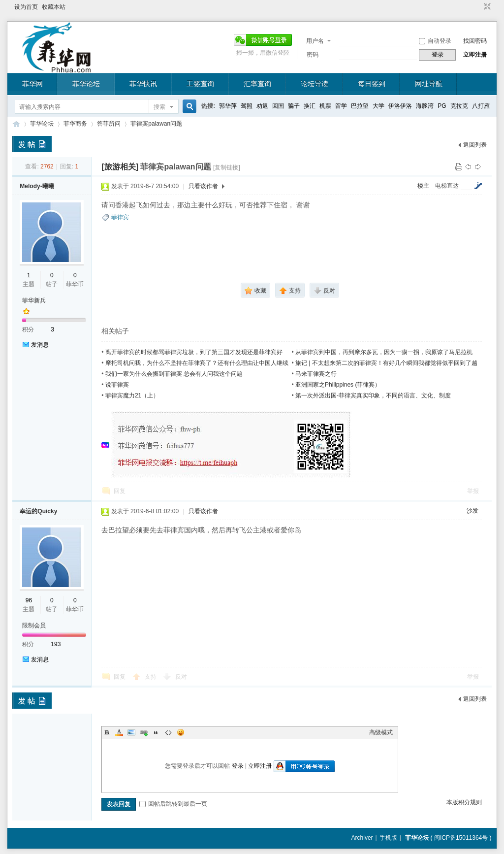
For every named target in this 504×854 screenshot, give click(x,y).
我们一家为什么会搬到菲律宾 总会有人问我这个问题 (174, 374)
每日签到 (372, 84)
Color (119, 732)
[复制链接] (227, 167)
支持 (151, 677)
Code (168, 732)
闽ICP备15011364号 (461, 838)
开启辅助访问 (478, 7)
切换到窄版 (486, 7)
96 (29, 600)
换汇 (310, 106)
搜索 (159, 107)
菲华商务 (75, 124)
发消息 (40, 345)
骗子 (294, 106)
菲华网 (32, 84)
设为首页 (26, 7)
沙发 (472, 511)
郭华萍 (228, 106)
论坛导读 (315, 84)
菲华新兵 (34, 300)
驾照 (247, 106)
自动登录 (435, 41)
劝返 (262, 106)
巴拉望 (360, 106)
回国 (278, 106)
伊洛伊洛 (400, 106)
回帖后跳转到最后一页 (173, 804)
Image (131, 732)
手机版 (388, 838)
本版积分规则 (464, 802)
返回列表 (475, 145)
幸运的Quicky (38, 511)
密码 (313, 55)
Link (144, 732)
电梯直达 (447, 186)
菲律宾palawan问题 (156, 124)
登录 (238, 766)
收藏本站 (54, 7)
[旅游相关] (120, 167)
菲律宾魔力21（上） (132, 395)
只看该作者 (203, 186)
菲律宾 (120, 217)
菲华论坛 (86, 84)
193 (56, 644)
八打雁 (481, 106)
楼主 (423, 186)
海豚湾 (425, 106)
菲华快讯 (143, 84)
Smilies (181, 732)
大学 (378, 106)
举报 (473, 491)
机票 (325, 106)
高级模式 (381, 732)
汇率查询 (257, 84)
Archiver (362, 838)
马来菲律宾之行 (316, 374)
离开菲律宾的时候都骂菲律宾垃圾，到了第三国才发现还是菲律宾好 (194, 352)
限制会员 (34, 625)
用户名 (315, 41)
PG (442, 106)
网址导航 (429, 84)
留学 (341, 106)
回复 (120, 491)
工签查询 (200, 84)
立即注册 (475, 55)
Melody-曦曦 (37, 186)
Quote (156, 732)
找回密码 (475, 41)
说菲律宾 (117, 385)
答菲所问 (109, 124)
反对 (181, 677)
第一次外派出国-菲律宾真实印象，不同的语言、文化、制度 (373, 395)
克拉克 (459, 106)
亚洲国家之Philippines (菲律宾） (338, 385)
